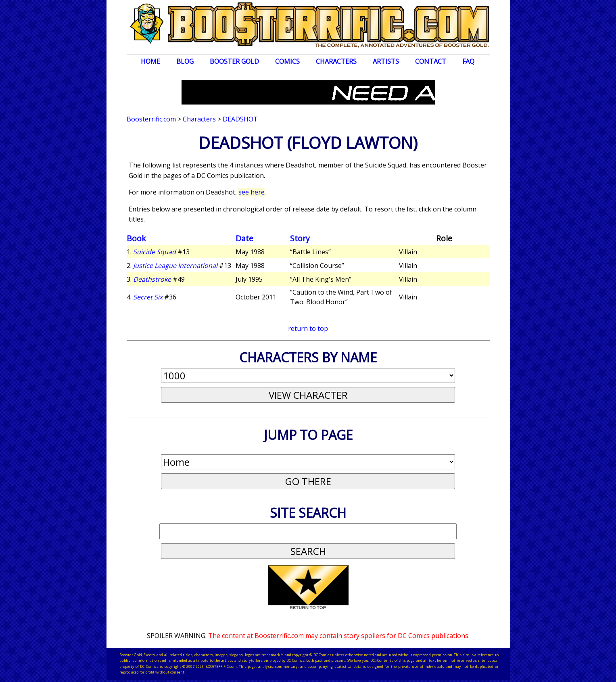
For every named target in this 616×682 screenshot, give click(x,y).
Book (136, 238)
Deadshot (240, 119)
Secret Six (148, 297)
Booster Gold (234, 61)
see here (252, 192)
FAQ (468, 61)
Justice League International (175, 266)
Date (244, 238)
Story (300, 238)
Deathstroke (152, 279)
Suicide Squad (155, 252)
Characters (336, 61)
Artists (386, 61)
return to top (308, 328)
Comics (287, 61)
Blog (185, 61)
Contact (431, 61)
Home (150, 61)
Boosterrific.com (151, 119)
